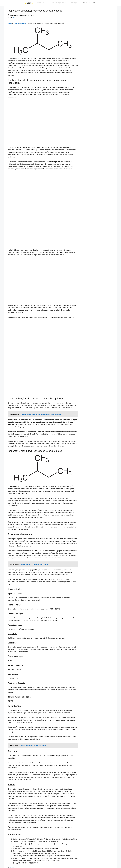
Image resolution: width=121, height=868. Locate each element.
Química (23, 23)
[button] (94, 3)
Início (10, 23)
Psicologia (76, 3)
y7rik (15, 18)
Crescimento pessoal (60, 3)
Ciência (87, 3)
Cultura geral (43, 3)
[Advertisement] (43, 114)
